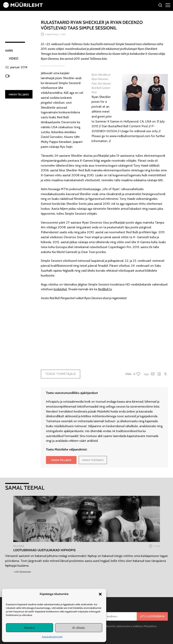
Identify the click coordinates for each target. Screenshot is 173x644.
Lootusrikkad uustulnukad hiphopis (44, 550)
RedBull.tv (105, 289)
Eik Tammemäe (23, 572)
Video (14, 58)
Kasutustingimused (52, 637)
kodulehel (60, 289)
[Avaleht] (23, 7)
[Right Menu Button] (168, 5)
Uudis (9, 50)
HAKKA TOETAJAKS (93, 460)
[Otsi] (160, 6)
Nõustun (30, 628)
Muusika (19, 546)
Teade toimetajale (61, 374)
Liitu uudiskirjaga (152, 616)
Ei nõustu (79, 628)
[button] (100, 594)
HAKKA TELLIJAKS (19, 94)
